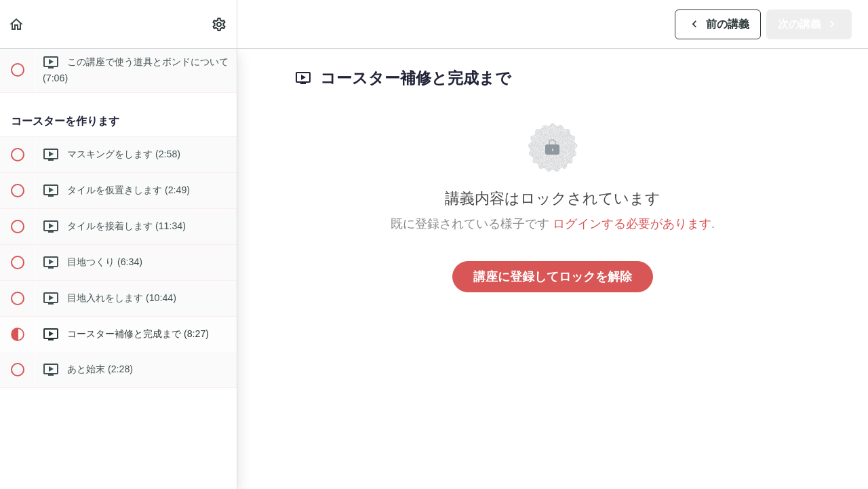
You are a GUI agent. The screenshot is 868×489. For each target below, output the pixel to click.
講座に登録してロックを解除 (553, 277)
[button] (17, 24)
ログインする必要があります (632, 224)
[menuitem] (220, 24)
